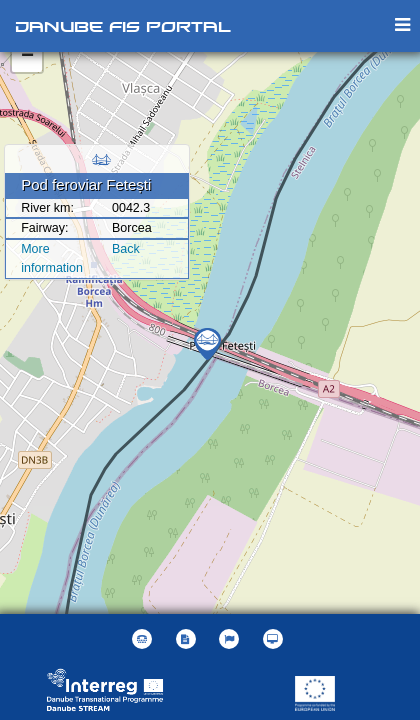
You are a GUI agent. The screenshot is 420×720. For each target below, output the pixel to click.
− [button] (27, 57)
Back (126, 249)
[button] (231, 639)
